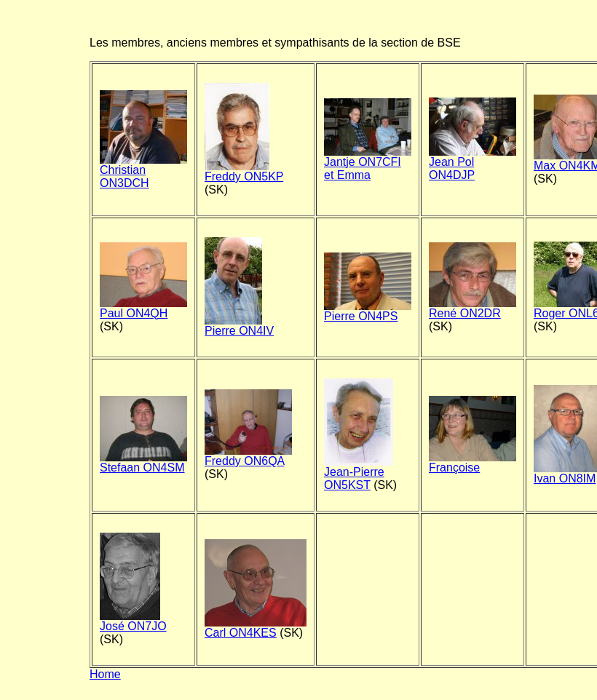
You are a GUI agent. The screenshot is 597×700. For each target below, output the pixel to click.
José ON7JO (133, 621)
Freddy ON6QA (248, 456)
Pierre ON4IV (239, 326)
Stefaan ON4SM (143, 462)
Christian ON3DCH (143, 171)
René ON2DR (473, 308)
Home (105, 674)
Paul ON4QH (143, 308)
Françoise (473, 462)
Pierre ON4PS (368, 311)
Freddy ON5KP (244, 171)
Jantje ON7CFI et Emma (368, 163)
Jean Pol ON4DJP (473, 163)
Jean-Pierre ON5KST (359, 473)
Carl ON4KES (256, 628)
